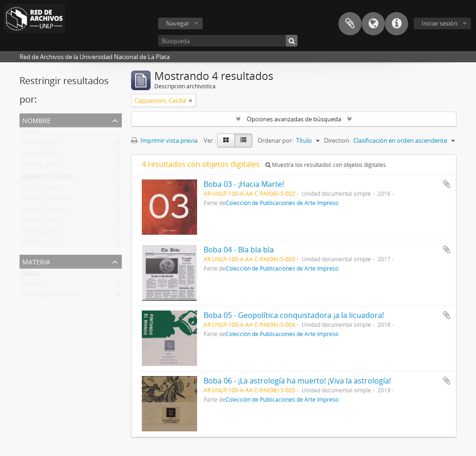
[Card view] (226, 140)
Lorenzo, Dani (40, 222)
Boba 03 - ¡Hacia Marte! (244, 184)
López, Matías (40, 155)
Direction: (337, 140)
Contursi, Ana (40, 245)
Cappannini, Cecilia (47, 178)
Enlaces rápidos (397, 24)
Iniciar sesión (440, 23)
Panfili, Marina (41, 189)
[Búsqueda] (228, 41)
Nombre (36, 120)
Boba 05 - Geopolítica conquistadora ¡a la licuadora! (294, 315)
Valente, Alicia (40, 166)
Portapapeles (350, 24)
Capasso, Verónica (46, 200)
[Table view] (243, 140)
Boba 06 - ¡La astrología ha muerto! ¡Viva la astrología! (297, 381)
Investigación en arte (50, 297)
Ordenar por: (275, 140)
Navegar (178, 23)
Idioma (373, 24)
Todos (30, 133)
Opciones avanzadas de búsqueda (294, 119)
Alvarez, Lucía (40, 233)
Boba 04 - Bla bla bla (239, 250)
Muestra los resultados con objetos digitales (326, 165)
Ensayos (33, 285)
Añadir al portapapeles (447, 184)
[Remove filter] (191, 100)
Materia (36, 261)
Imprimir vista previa (164, 140)
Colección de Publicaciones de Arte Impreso (282, 203)
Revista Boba (39, 144)
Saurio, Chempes (45, 211)
